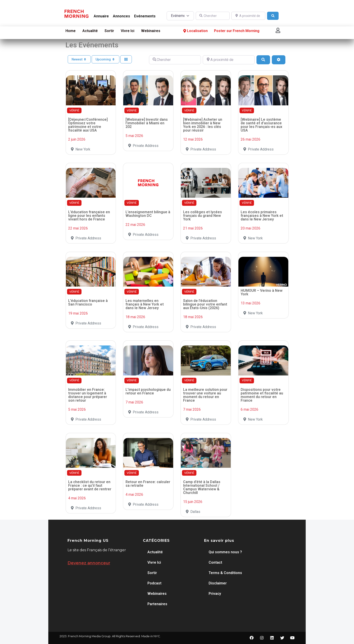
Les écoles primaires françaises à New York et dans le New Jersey (262, 216)
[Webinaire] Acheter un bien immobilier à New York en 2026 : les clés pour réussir (203, 125)
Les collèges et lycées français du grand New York (203, 216)
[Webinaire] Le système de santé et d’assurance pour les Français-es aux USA (261, 125)
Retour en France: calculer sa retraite (148, 484)
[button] (278, 30)
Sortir (109, 31)
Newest (79, 59)
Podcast (154, 583)
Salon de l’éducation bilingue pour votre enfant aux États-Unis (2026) (205, 304)
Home (71, 31)
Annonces (121, 16)
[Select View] (126, 59)
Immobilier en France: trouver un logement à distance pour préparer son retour (88, 395)
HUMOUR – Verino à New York (262, 292)
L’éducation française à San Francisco (88, 302)
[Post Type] (180, 16)
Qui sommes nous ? (225, 552)
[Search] (273, 16)
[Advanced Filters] (279, 60)
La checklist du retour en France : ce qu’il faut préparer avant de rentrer (90, 485)
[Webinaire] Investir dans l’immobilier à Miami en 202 (147, 123)
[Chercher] (213, 16)
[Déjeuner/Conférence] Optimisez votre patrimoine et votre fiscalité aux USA (88, 125)
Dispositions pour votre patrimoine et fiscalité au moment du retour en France (262, 395)
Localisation (195, 31)
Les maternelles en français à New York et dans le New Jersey (145, 304)
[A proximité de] (248, 16)
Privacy (215, 594)
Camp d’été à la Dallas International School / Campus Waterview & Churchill (202, 487)
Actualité (90, 31)
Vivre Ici (128, 31)
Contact (215, 562)
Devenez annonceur (89, 563)
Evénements (145, 16)
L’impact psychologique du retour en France (148, 391)
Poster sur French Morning (237, 31)
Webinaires (151, 31)
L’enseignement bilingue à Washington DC (148, 214)
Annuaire (101, 16)
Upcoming (106, 59)
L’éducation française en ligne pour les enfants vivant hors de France (89, 216)
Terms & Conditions (225, 573)
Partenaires (157, 604)
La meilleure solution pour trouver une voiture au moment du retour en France (205, 395)
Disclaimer (218, 583)
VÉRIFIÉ (74, 110)
